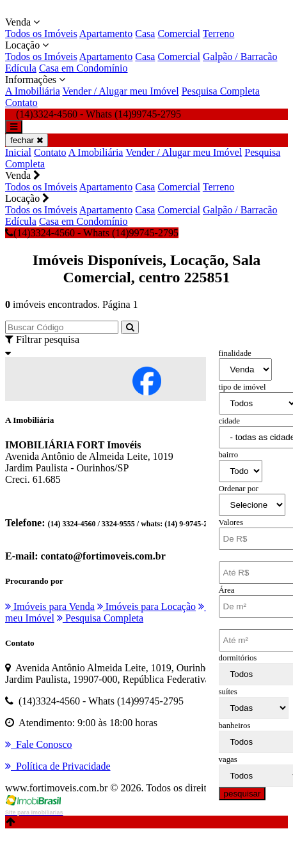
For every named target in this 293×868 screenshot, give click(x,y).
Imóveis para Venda (50, 606)
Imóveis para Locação (146, 606)
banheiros (235, 726)
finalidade (235, 353)
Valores (231, 522)
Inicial (18, 152)
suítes (228, 692)
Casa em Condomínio (83, 68)
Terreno (219, 34)
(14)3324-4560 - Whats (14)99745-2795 (92, 233)
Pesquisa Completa (221, 91)
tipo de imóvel (242, 387)
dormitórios (238, 658)
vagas (228, 759)
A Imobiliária (33, 91)
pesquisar (242, 794)
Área (227, 590)
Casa (145, 34)
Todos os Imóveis (41, 34)
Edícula (21, 68)
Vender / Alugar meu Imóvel (120, 91)
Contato (21, 103)
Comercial (179, 34)
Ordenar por (239, 489)
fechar (27, 140)
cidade (229, 421)
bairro (229, 455)
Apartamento (106, 34)
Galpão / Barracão (240, 57)
